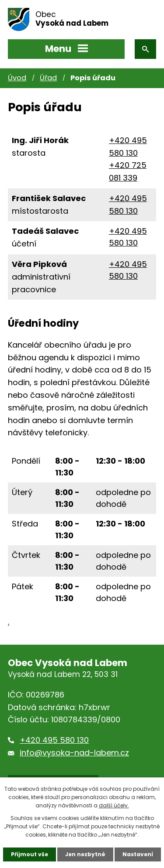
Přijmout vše (30, 854)
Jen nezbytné (85, 854)
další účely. (114, 805)
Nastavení (138, 854)
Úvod (17, 78)
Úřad (48, 78)
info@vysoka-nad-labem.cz (74, 753)
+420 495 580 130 (54, 740)
